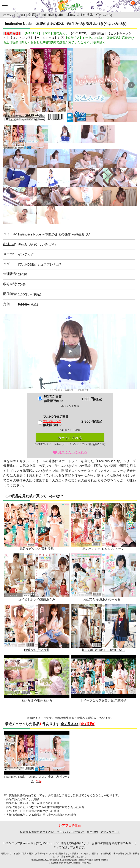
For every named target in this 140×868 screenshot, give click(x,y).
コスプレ (47, 264)
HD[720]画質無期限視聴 (54, 399)
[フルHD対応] (26, 15)
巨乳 (59, 264)
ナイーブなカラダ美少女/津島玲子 (104, 678)
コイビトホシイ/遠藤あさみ (37, 577)
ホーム (8, 15)
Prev (9, 85)
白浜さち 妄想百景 (37, 628)
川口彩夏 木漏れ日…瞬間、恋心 (104, 628)
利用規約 (92, 832)
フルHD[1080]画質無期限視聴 (56, 421)
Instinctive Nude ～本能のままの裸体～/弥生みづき (37, 757)
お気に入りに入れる (70, 452)
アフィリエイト (110, 832)
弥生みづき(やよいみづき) (37, 244)
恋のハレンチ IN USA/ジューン (104, 527)
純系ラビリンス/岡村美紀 (37, 527)
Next (131, 85)
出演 (9, 244)
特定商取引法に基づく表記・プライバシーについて (52, 832)
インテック (26, 254)
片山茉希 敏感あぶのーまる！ (104, 577)
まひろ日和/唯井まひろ (37, 678)
